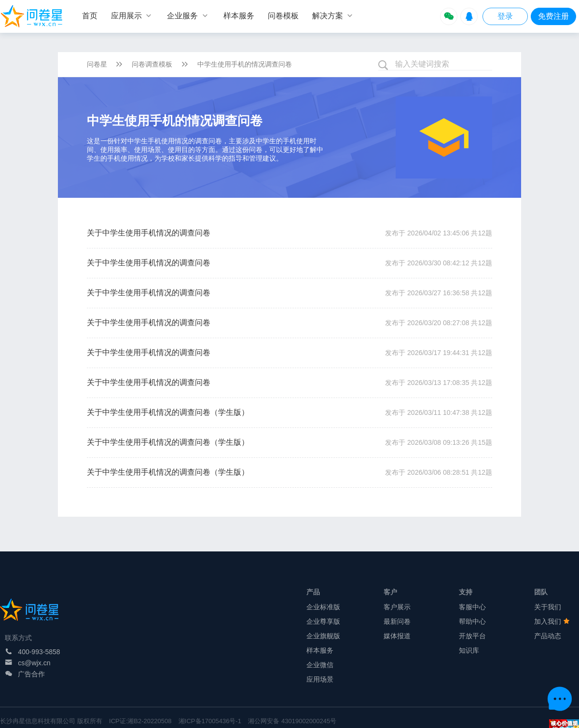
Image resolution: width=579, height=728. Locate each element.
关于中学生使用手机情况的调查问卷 (149, 233)
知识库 (469, 650)
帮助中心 (472, 621)
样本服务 (320, 650)
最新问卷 (397, 621)
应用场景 (320, 679)
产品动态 (548, 636)
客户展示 (397, 607)
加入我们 (552, 621)
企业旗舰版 (323, 636)
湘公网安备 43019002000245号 (292, 721)
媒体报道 (397, 636)
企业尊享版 (323, 621)
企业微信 (320, 665)
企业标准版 (323, 607)
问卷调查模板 (152, 64)
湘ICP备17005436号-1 (210, 721)
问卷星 (97, 64)
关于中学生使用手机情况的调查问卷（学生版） (168, 412)
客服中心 (472, 607)
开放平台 (472, 636)
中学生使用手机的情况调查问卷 (245, 64)
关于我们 (548, 607)
